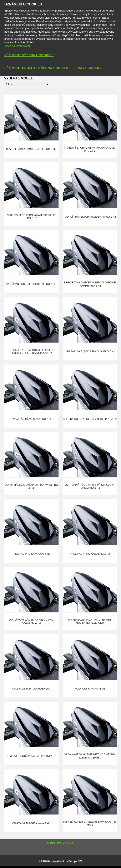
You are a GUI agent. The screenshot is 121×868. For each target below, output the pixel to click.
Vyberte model (19, 78)
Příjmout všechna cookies (29, 55)
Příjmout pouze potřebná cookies (36, 68)
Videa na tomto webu (17, 46)
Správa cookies (88, 68)
